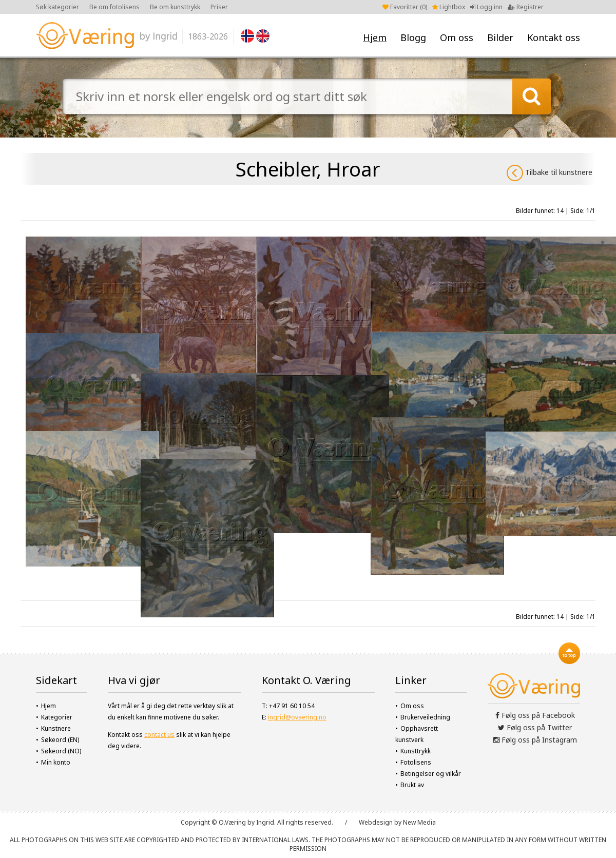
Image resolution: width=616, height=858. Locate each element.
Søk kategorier (57, 7)
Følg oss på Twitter (535, 727)
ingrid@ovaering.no (297, 717)
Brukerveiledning (425, 717)
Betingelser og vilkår (431, 774)
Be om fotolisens (114, 7)
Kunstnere (56, 728)
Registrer (526, 7)
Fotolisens (416, 762)
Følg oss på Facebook (535, 715)
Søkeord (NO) (61, 751)
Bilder (500, 37)
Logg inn (486, 7)
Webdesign (376, 822)
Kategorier (57, 717)
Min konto (56, 762)
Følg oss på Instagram (535, 740)
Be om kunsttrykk (175, 7)
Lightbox (449, 7)
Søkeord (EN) (60, 740)
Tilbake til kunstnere (550, 173)
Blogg (413, 37)
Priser (219, 7)
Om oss (457, 37)
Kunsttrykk (416, 751)
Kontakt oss (554, 37)
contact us (159, 735)
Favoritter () (405, 7)
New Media (419, 822)
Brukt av (412, 785)
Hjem (375, 37)
